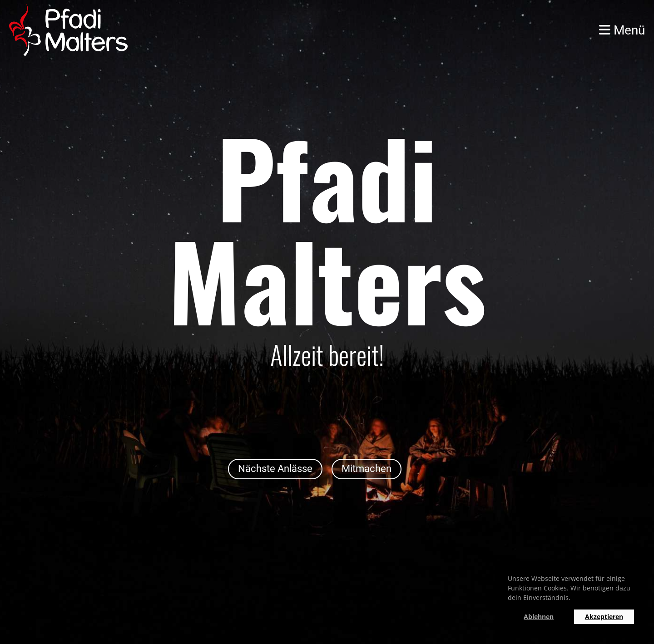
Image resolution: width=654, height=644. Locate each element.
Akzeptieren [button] (604, 617)
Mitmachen (367, 469)
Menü (622, 30)
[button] (574, 599)
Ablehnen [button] (539, 617)
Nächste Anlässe (275, 469)
